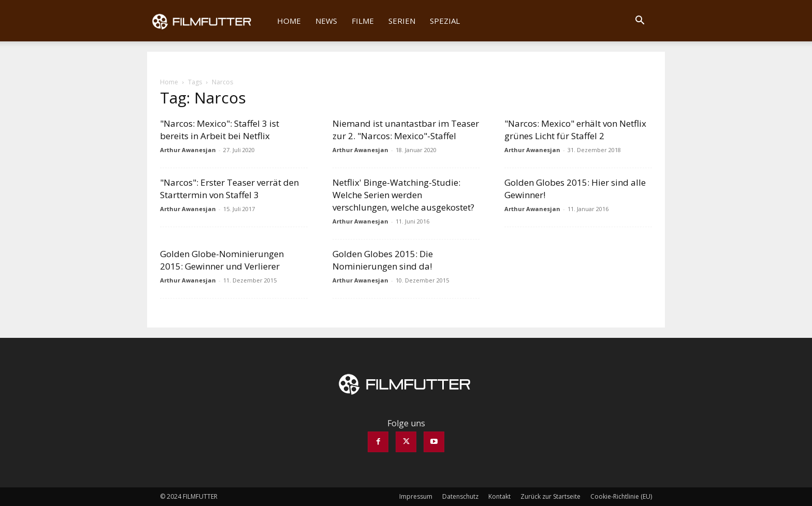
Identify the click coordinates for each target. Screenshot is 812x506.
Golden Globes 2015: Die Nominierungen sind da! (383, 260)
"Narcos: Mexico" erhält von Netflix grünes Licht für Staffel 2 (575, 130)
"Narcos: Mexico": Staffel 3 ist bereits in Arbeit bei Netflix (220, 130)
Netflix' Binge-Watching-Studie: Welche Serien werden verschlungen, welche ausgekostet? (403, 195)
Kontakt (499, 496)
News (326, 21)
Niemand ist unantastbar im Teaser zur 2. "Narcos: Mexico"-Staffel (406, 130)
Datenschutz (460, 496)
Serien (402, 21)
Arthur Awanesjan (188, 150)
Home (289, 21)
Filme (363, 21)
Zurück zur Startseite (550, 496)
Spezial (445, 21)
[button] (640, 21)
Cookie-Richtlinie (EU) (621, 496)
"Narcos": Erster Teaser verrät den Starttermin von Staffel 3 (229, 189)
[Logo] (208, 21)
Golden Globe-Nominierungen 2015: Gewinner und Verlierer (222, 260)
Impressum (416, 496)
